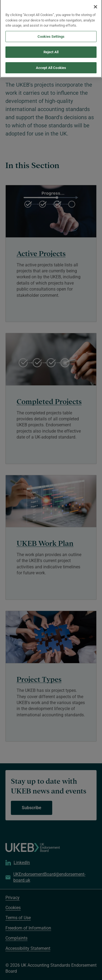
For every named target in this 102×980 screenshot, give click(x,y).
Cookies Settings (51, 31)
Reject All (51, 46)
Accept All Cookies (51, 62)
